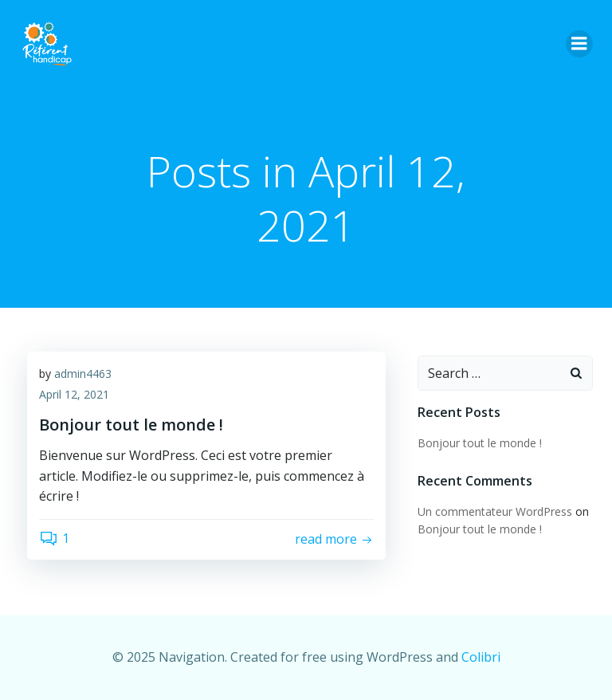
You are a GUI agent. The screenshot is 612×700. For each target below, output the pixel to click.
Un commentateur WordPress (495, 511)
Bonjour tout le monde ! (480, 443)
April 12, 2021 (74, 394)
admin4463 (83, 374)
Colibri (481, 657)
